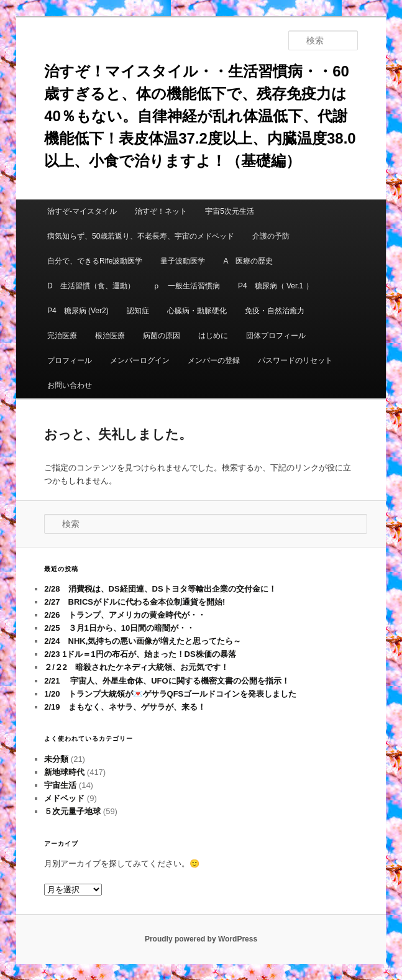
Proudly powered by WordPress (201, 939)
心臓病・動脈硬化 (197, 311)
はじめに (213, 336)
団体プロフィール (280, 336)
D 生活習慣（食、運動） (91, 286)
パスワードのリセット (295, 360)
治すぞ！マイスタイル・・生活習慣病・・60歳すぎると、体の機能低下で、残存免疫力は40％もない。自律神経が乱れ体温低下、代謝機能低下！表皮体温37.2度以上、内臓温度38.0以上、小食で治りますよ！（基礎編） (200, 116)
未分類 (56, 759)
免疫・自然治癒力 (275, 311)
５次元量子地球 (72, 811)
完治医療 (62, 336)
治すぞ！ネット (161, 211)
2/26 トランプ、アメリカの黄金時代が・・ (125, 615)
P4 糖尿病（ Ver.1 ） (276, 286)
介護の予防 (271, 236)
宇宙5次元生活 (230, 211)
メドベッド (64, 798)
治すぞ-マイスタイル (82, 211)
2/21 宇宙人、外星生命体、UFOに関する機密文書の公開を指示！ (167, 681)
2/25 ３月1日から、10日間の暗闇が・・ (119, 628)
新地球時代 (64, 772)
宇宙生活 (60, 785)
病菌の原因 (162, 336)
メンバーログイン (140, 360)
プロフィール (70, 360)
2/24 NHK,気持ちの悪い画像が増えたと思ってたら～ (143, 641)
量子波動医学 (183, 261)
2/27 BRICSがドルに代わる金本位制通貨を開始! (135, 602)
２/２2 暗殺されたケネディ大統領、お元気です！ (136, 667)
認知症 (138, 311)
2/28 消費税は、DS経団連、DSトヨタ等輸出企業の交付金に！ (160, 589)
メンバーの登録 (214, 360)
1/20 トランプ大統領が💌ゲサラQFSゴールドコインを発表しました (170, 694)
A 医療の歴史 (248, 261)
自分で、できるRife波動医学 (95, 261)
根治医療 (110, 336)
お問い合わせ (70, 385)
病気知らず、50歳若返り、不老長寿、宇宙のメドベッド (141, 236)
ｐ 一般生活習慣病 (186, 286)
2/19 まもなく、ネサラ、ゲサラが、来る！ (125, 707)
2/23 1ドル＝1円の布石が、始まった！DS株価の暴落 (140, 654)
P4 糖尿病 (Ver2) (78, 311)
